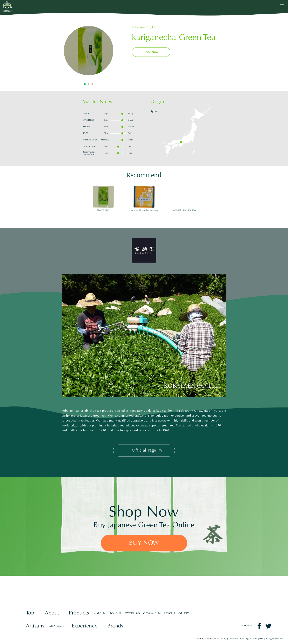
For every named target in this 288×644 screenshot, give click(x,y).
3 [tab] (92, 84)
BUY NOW (144, 543)
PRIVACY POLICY (206, 639)
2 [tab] (89, 84)
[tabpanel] (89, 51)
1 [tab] (85, 84)
